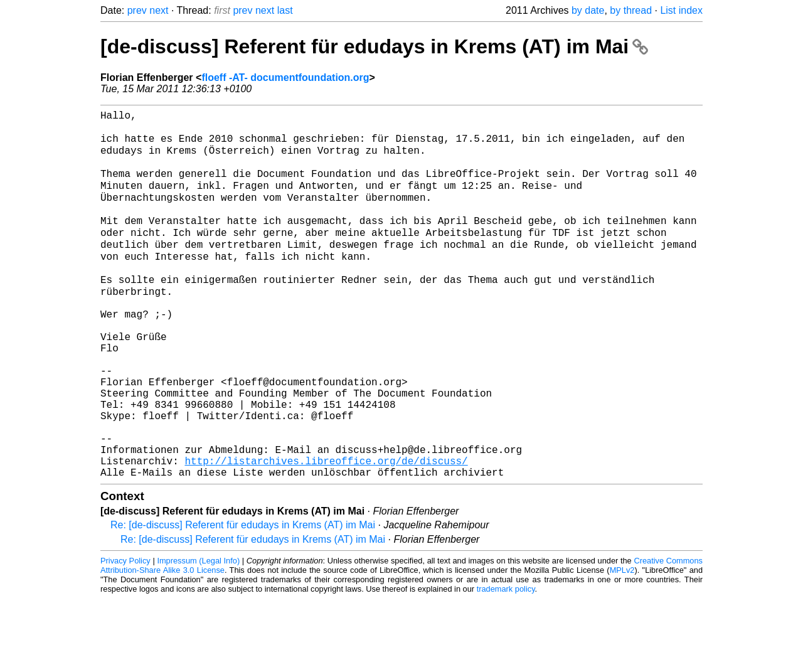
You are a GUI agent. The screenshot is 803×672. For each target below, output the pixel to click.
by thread (631, 10)
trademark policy (506, 662)
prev (137, 10)
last (285, 10)
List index (681, 10)
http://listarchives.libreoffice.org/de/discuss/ (326, 531)
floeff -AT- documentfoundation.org (285, 77)
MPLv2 (622, 643)
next (159, 10)
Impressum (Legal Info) (198, 634)
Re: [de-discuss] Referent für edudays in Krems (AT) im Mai (243, 598)
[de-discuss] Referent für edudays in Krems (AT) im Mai (374, 46)
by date (588, 10)
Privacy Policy (125, 634)
